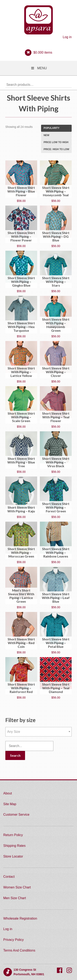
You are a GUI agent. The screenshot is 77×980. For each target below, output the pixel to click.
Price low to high (56, 142)
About (8, 793)
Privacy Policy (14, 940)
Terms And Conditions (19, 950)
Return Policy (13, 835)
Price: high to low (56, 149)
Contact (9, 877)
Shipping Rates (14, 846)
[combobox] (38, 732)
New (46, 135)
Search (69, 85)
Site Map (10, 804)
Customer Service (16, 815)
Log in (67, 37)
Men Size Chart (15, 898)
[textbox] (38, 732)
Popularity (51, 128)
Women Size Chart (17, 887)
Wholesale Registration (20, 918)
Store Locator (13, 856)
